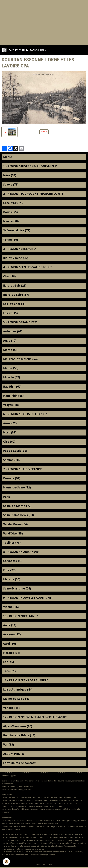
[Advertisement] (44, 22)
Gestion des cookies (44, 864)
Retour (44, 132)
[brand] (25, 50)
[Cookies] (6, 862)
